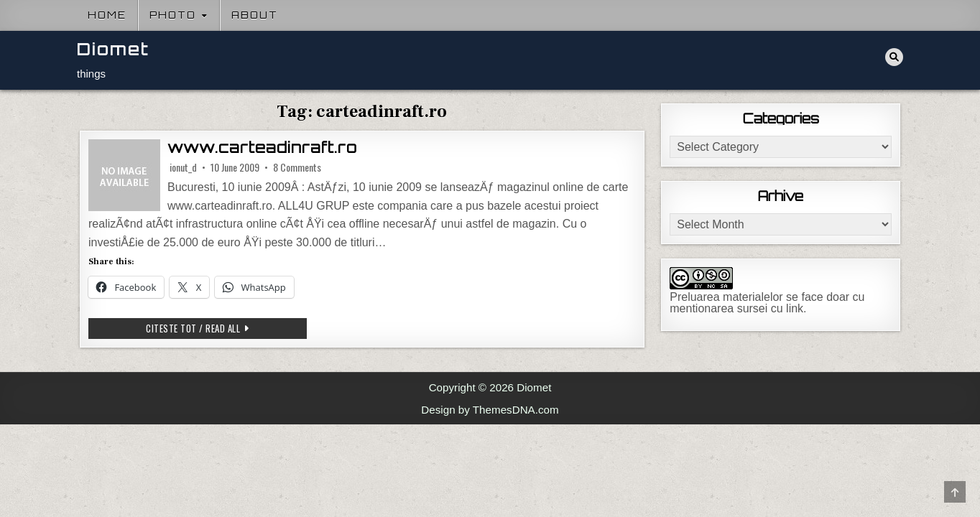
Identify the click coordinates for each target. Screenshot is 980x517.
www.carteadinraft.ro (262, 148)
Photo (173, 15)
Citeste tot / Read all (226, 328)
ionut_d (183, 167)
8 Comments (297, 167)
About (255, 15)
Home (107, 15)
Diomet (113, 49)
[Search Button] (894, 57)
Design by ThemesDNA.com (490, 410)
